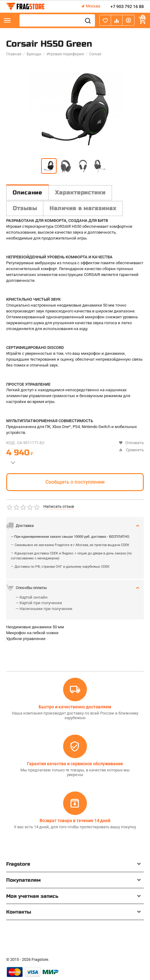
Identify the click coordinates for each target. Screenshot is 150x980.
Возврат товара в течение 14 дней (75, 821)
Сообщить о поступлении (75, 482)
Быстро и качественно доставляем (75, 707)
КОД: (11, 443)
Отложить (131, 443)
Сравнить (131, 450)
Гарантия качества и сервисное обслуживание (75, 764)
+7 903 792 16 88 (127, 6)
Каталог (7, 20)
